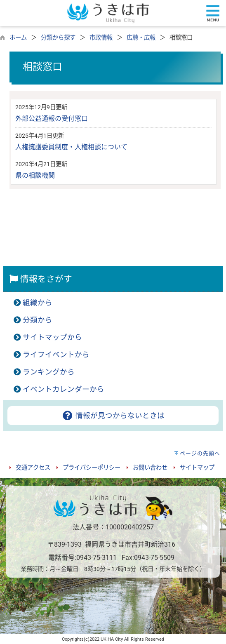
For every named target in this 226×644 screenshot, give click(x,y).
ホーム (18, 38)
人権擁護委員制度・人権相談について (71, 147)
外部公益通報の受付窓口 (52, 119)
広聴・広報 (141, 38)
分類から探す (58, 38)
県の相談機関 (35, 175)
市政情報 (101, 38)
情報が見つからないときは (113, 416)
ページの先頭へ (200, 453)
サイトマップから (52, 337)
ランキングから (49, 372)
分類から (38, 320)
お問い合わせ (150, 468)
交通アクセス (33, 468)
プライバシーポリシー (92, 468)
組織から (38, 303)
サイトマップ (197, 468)
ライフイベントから (56, 355)
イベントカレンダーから (64, 389)
